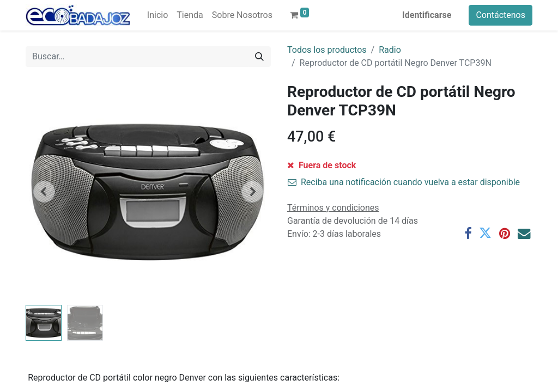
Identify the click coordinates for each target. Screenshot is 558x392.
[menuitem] (157, 15)
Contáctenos (501, 15)
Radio (390, 50)
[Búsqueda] (259, 57)
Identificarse (427, 15)
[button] (44, 192)
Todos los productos (327, 50)
